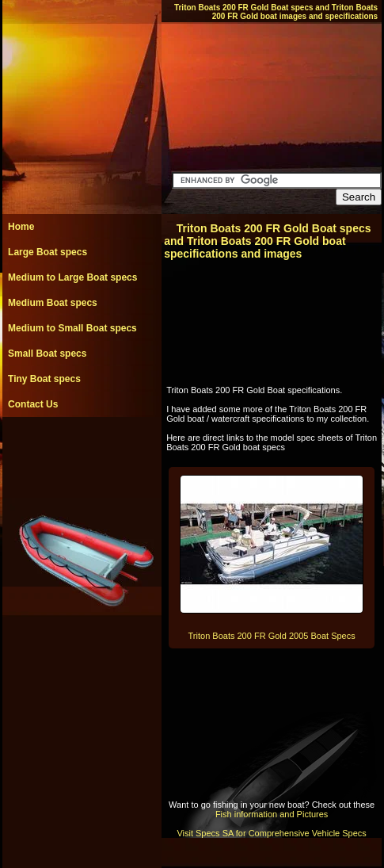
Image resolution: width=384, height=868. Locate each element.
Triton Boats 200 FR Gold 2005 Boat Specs (272, 636)
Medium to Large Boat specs (72, 277)
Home (21, 227)
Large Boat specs (48, 252)
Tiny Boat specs (44, 379)
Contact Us (33, 404)
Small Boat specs (47, 354)
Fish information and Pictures (272, 814)
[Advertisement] (82, 453)
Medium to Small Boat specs (72, 328)
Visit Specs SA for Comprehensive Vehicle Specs (271, 833)
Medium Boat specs (53, 303)
